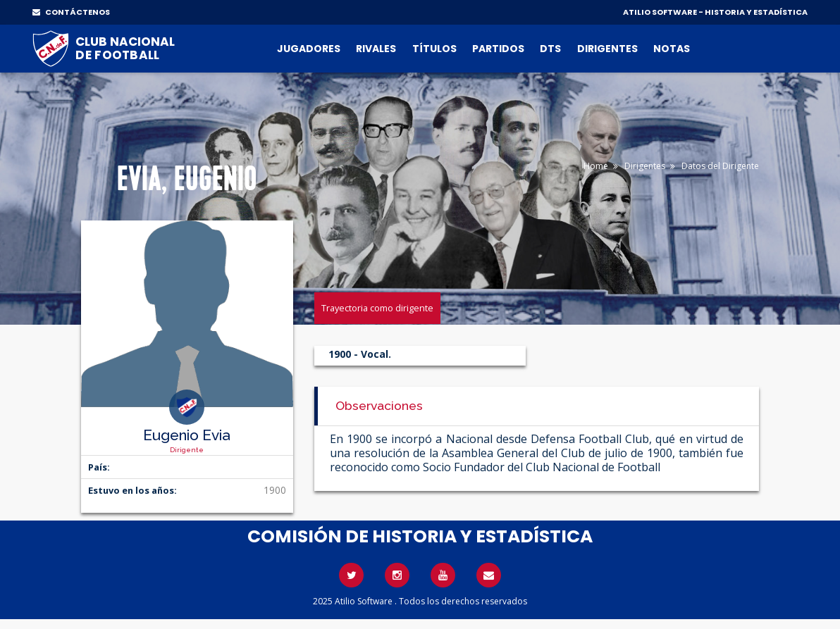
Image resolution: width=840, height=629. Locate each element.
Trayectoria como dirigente (377, 308)
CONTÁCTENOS (71, 12)
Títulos (434, 49)
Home (596, 166)
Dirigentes (607, 49)
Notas (672, 49)
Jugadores (309, 49)
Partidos (498, 49)
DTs (550, 49)
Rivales (376, 49)
